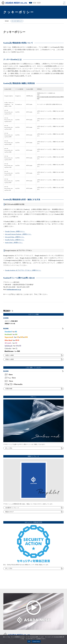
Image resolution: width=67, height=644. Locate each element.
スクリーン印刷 (33, 314)
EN (35, 3)
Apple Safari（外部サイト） (14, 243)
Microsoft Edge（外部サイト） (15, 237)
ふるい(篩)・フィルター (33, 367)
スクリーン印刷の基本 (11, 321)
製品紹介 (7, 311)
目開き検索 (9, 389)
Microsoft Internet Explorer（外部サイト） (18, 234)
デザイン (33, 397)
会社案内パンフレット (12, 508)
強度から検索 (10, 355)
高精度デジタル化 (10, 324)
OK (29, 641)
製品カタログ (10, 512)
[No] (65, 639)
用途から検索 (10, 359)
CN (39, 3)
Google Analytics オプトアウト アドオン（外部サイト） (23, 270)
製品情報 (6, 329)
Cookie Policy (36, 641)
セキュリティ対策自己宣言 (33, 522)
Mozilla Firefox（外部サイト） (15, 240)
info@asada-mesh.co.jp (14, 289)
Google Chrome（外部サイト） (15, 231)
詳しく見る (9, 448)
